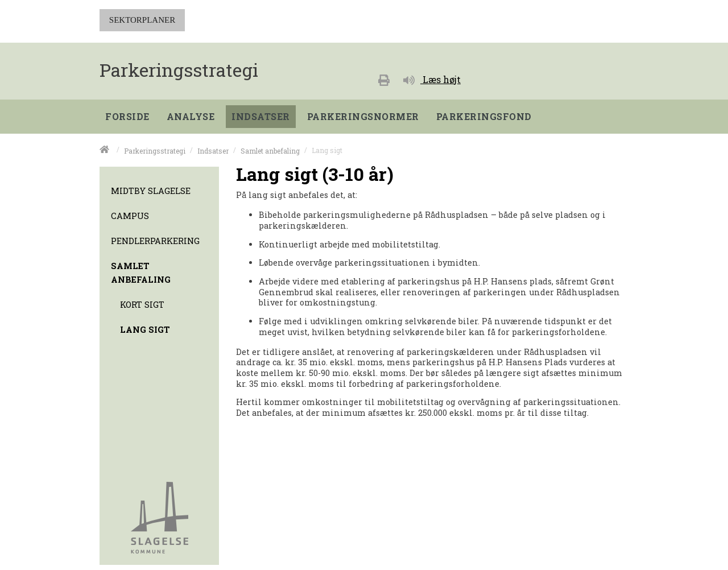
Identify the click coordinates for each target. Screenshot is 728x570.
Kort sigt (142, 305)
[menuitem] (130, 114)
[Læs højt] (432, 78)
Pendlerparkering (155, 241)
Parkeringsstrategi (155, 150)
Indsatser (213, 150)
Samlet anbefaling (270, 150)
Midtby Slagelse (151, 191)
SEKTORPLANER (142, 20)
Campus (130, 216)
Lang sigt (145, 330)
